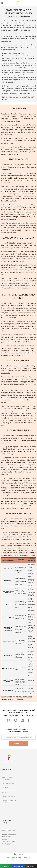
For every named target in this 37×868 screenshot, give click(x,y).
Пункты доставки (8, 796)
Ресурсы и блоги (8, 783)
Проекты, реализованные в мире (8, 790)
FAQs (21, 854)
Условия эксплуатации (18, 860)
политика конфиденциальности (18, 857)
